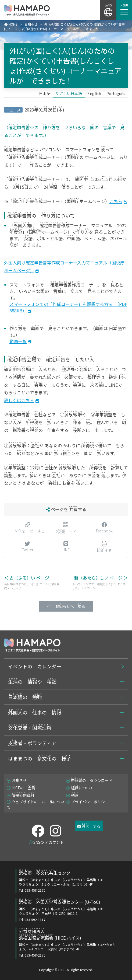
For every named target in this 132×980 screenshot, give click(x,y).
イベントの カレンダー (35, 666)
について (82, 788)
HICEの (23, 788)
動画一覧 (18, 341)
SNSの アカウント (49, 842)
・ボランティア (32, 743)
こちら (116, 201)
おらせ (19, 780)
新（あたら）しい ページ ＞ (100, 582)
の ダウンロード (92, 780)
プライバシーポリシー (90, 802)
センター (62, 881)
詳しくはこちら (19, 400)
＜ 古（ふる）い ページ (32, 582)
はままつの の (40, 758)
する (89, 826)
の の (35, 712)
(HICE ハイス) (68, 943)
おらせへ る (70, 606)
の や (32, 681)
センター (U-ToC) (62, 910)
